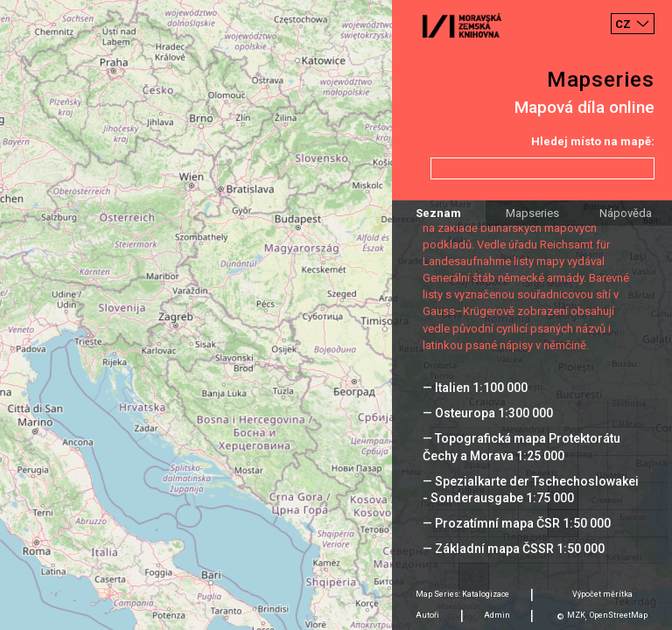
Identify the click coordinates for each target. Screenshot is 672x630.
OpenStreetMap (619, 615)
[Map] (336, 315)
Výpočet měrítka (602, 594)
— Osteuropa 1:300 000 (488, 413)
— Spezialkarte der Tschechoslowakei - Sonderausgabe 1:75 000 (531, 490)
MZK (576, 615)
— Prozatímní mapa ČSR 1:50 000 (517, 523)
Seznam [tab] (438, 213)
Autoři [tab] (427, 615)
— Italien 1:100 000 (475, 388)
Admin (497, 615)
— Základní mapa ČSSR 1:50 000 (514, 549)
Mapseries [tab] (532, 213)
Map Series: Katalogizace (462, 594)
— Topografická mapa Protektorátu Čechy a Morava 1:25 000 (521, 447)
